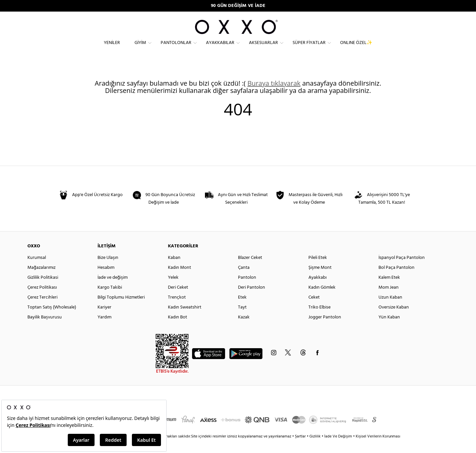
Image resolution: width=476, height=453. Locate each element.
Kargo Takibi (110, 299)
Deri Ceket (178, 299)
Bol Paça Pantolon (397, 279)
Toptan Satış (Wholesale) (52, 319)
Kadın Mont (179, 279)
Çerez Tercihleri (42, 309)
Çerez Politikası (42, 299)
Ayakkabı (317, 289)
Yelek (173, 289)
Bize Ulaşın (108, 269)
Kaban (174, 269)
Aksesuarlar (263, 48)
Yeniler (112, 48)
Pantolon (247, 289)
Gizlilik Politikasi (43, 289)
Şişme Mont (320, 279)
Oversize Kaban (394, 319)
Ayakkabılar (220, 48)
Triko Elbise (319, 319)
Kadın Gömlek (322, 299)
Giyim (140, 48)
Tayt (242, 319)
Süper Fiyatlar (309, 48)
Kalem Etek (389, 289)
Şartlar (301, 448)
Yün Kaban (389, 329)
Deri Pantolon (252, 299)
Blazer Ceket (250, 269)
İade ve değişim (113, 289)
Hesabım (106, 279)
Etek (242, 309)
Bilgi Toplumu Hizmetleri (121, 309)
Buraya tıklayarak (274, 95)
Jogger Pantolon (325, 329)
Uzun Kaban (390, 309)
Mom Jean (389, 299)
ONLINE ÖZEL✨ (356, 48)
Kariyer (104, 319)
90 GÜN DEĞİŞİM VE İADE (238, 6)
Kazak (244, 329)
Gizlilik (316, 448)
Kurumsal (37, 269)
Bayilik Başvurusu (45, 329)
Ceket (314, 309)
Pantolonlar (176, 48)
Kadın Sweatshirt (185, 319)
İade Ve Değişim (338, 448)
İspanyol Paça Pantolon (402, 269)
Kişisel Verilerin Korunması (378, 448)
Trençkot (177, 309)
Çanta (244, 279)
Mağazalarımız (41, 279)
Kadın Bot (178, 329)
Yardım (104, 329)
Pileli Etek (318, 269)
